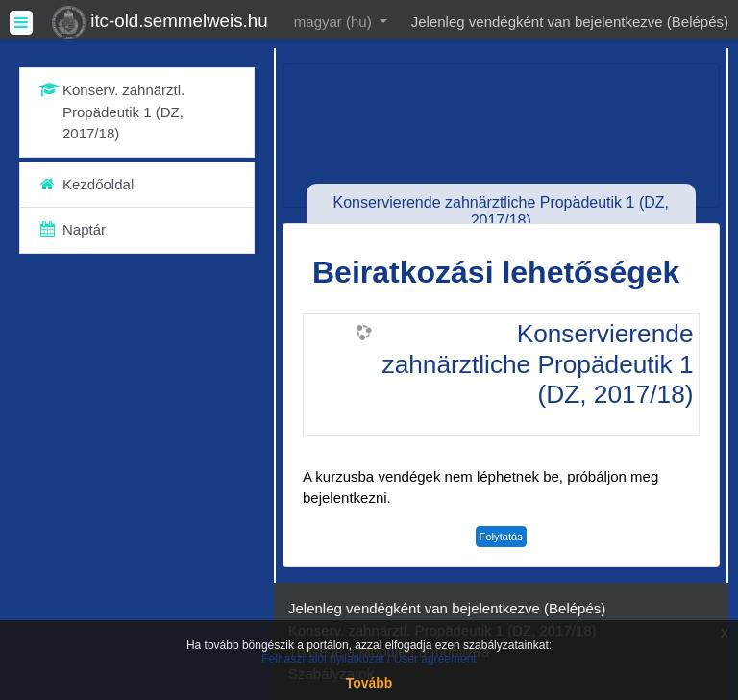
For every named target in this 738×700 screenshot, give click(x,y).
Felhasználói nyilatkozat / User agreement (369, 659)
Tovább (369, 683)
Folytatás (501, 537)
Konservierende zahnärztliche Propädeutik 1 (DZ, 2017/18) (538, 364)
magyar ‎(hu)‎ (335, 22)
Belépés (698, 22)
